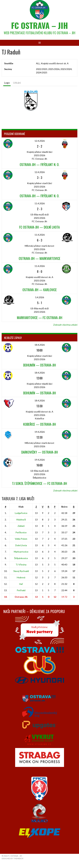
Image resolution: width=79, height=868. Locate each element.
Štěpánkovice (21, 558)
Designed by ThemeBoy (13, 858)
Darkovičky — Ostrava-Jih (40, 452)
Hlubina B (21, 520)
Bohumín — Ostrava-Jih (40, 365)
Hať (21, 584)
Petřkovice (21, 532)
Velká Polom (21, 539)
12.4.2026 (40, 141)
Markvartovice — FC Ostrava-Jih (40, 318)
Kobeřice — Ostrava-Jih (40, 424)
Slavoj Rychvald (21, 571)
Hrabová (21, 577)
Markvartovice (21, 552)
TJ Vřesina (21, 565)
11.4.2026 (40, 203)
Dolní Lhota (21, 545)
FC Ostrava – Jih (39, 25)
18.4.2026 (40, 345)
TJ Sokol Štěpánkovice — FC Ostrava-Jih (39, 483)
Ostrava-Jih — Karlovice (40, 290)
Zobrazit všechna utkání (65, 325)
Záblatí (21, 526)
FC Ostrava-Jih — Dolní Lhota (39, 227)
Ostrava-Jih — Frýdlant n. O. (39, 165)
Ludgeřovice (21, 513)
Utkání (17, 83)
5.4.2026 (40, 297)
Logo (7, 83)
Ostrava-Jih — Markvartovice (39, 258)
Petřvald (21, 590)
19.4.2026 (40, 432)
